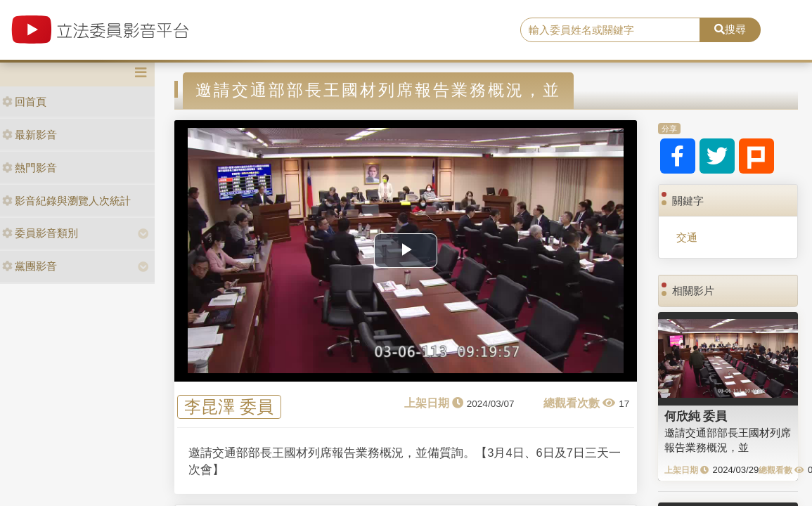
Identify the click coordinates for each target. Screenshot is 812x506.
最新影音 (30, 135)
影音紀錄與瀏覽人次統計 (66, 201)
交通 (687, 237)
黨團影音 (30, 266)
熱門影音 (30, 168)
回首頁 (24, 102)
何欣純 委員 (696, 416)
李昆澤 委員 (229, 407)
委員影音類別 (40, 233)
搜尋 (730, 29)
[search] (610, 30)
